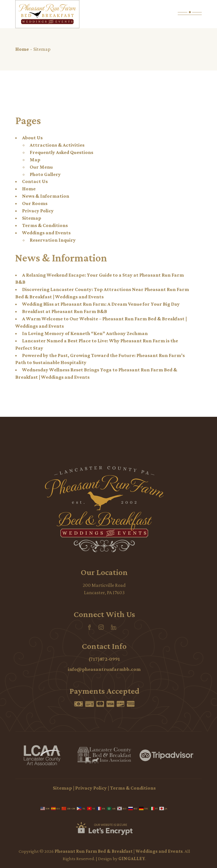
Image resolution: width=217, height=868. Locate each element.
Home (29, 189)
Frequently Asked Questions (61, 152)
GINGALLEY (132, 859)
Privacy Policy (38, 211)
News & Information (46, 196)
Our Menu (41, 167)
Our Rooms (35, 203)
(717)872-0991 (104, 659)
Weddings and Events (46, 233)
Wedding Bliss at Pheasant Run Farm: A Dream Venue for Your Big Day (101, 304)
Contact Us (35, 181)
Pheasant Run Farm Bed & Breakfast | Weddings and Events (119, 851)
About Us (32, 138)
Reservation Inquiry (53, 240)
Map (35, 160)
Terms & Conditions (45, 225)
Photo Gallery (45, 174)
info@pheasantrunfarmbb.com (104, 669)
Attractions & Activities (57, 145)
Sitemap (32, 218)
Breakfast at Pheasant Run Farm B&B (65, 311)
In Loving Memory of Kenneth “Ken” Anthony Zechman (85, 333)
